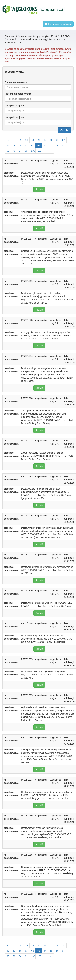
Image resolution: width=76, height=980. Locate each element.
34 (45, 140)
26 (39, 140)
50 (57, 140)
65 (51, 145)
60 (20, 145)
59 (14, 145)
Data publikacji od (14, 106)
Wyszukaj (64, 130)
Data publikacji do (14, 117)
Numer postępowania (16, 82)
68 (8, 151)
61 (26, 145)
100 (33, 151)
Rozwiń (39, 189)
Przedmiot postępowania (18, 94)
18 (33, 140)
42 (51, 140)
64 (45, 145)
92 (26, 151)
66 (57, 145)
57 (64, 140)
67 (63, 145)
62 (33, 145)
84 (20, 151)
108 (39, 151)
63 (39, 145)
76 (14, 151)
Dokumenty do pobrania (58, 24)
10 (27, 140)
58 (8, 145)
